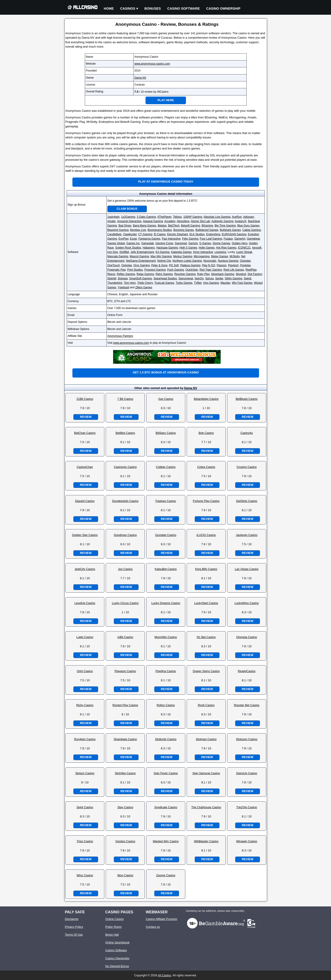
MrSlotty (235, 256)
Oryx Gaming (142, 265)
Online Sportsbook (117, 942)
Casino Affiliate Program (161, 919)
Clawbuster (130, 234)
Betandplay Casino (206, 399)
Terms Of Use (74, 935)
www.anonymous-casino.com (152, 64)
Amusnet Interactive (129, 221)
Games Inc (133, 243)
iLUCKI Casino (206, 535)
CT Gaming (145, 234)
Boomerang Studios (160, 230)
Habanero (149, 248)
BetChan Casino (85, 433)
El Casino (160, 234)
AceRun (237, 217)
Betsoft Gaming (191, 226)
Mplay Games (220, 256)
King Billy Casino (206, 569)
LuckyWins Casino (247, 603)
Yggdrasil (123, 287)
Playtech (233, 265)
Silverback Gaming (223, 274)
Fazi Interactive (171, 239)
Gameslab (148, 243)
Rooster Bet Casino (247, 705)
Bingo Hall (112, 935)
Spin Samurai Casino (206, 773)
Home (109, 9)
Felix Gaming (190, 239)
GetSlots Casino (247, 501)
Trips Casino (85, 841)
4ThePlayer (164, 217)
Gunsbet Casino (166, 535)
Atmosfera (183, 221)
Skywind (241, 274)
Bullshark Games (230, 230)
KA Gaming (163, 252)
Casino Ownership (223, 9)
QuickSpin (192, 270)
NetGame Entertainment (141, 261)
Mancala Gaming (118, 256)
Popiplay (245, 265)
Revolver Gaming (185, 274)
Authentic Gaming (222, 221)
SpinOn (199, 278)
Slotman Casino (206, 739)
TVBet (198, 283)
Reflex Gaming (126, 274)
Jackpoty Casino (247, 535)
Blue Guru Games (248, 226)
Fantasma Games (149, 239)
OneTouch (114, 265)
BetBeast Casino (247, 399)
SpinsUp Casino (247, 773)
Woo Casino (125, 875)
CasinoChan (85, 467)
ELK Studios (197, 234)
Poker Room (113, 927)
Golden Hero (240, 243)
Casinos (128, 9)
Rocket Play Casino (125, 705)
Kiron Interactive (203, 252)
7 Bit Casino (125, 399)
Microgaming (202, 256)
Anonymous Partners (120, 336)
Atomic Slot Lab (200, 221)
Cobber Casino (166, 467)
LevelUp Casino (85, 603)
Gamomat (181, 243)
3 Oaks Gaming (146, 217)
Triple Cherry (145, 283)
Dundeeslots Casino (125, 501)
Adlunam (249, 217)
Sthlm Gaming (234, 278)
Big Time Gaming (225, 226)
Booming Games (184, 230)
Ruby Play (203, 274)
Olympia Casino (247, 637)
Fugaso (228, 239)
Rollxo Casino (166, 705)
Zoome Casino (166, 875)
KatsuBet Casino (166, 569)
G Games (205, 243)
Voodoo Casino (125, 841)
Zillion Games (144, 287)
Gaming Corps (164, 243)
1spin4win (113, 217)
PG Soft (174, 265)
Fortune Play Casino (206, 501)
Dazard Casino (85, 501)
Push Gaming (175, 270)
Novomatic (210, 261)
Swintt (247, 278)
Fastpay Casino (166, 501)
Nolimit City (164, 261)
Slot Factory (255, 274)
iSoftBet (124, 252)
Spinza (210, 278)
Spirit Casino (85, 807)
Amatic (112, 221)
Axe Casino (166, 399)
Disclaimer (72, 919)
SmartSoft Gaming (141, 278)
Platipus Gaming (190, 265)
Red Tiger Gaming (211, 270)
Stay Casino (125, 807)
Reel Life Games (234, 270)
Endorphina (213, 234)
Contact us (153, 927)
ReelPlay (251, 270)
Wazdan (225, 283)
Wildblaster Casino (206, 841)
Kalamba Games (181, 252)
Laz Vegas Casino (247, 569)
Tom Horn (130, 283)
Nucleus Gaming (228, 261)
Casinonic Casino (125, 467)
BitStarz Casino (166, 433)
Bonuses (153, 9)
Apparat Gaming (153, 221)
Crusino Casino (247, 467)
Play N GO (209, 265)
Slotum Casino (85, 773)
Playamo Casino (125, 671)
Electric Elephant (177, 234)
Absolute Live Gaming (217, 217)
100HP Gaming (193, 217)
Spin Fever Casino (166, 773)
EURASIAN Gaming (234, 234)
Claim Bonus (127, 209)
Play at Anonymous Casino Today (166, 182)
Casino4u (247, 433)
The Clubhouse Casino (206, 807)
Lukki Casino (85, 637)
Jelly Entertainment (142, 252)
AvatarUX (241, 221)
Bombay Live (138, 230)
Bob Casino (206, 433)
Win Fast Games (242, 283)
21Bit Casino (85, 399)
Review (86, 417)
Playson (222, 265)
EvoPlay (123, 239)
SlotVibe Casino (125, 773)
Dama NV (140, 78)
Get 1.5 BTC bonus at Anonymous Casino (166, 372)
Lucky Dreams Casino (166, 603)
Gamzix (193, 243)
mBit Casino (125, 637)
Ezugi (133, 239)
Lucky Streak (244, 252)
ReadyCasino (247, 671)
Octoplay (245, 261)
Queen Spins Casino (206, 671)
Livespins (220, 252)
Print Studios (135, 270)
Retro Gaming (164, 274)
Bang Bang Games (144, 226)
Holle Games (207, 248)
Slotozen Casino (247, 739)
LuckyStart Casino (206, 603)
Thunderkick (115, 283)
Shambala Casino (125, 739)
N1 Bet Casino (206, 637)
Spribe (219, 278)
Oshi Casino (85, 671)
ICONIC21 (244, 248)
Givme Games (221, 243)
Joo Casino (125, 569)
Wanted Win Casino (166, 841)
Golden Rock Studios (128, 248)
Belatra (162, 226)
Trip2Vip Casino (247, 807)
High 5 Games (188, 248)
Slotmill (112, 278)
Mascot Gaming (139, 256)
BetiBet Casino (125, 433)
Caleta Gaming (251, 230)
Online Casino (114, 919)
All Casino (164, 975)
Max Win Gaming (161, 256)
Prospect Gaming (155, 270)
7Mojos (177, 217)
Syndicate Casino (166, 807)
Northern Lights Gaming (187, 261)
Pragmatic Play (117, 270)
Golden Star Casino (85, 535)
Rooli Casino (206, 705)
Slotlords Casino (166, 739)
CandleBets (114, 234)
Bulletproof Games (207, 230)
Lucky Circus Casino (125, 603)
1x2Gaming (128, 217)
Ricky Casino (85, 705)
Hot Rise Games (226, 248)
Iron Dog (113, 252)
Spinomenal (186, 278)
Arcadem (170, 221)
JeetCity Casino (85, 569)
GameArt (240, 239)
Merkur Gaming (183, 256)
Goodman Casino (125, 535)
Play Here (166, 100)
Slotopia (123, 278)
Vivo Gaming (211, 283)
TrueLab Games (164, 283)
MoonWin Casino (166, 637)
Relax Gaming (145, 274)
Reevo (111, 274)
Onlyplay (127, 265)
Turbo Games (184, 283)
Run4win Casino (85, 739)
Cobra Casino (206, 467)
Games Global (116, 243)
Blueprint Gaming (118, 230)
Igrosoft (257, 248)
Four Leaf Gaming (211, 239)
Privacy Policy (74, 927)
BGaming (207, 226)
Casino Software (184, 9)
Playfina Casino (166, 671)
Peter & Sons (159, 265)
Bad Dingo (125, 226)
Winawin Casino (247, 841)
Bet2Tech (174, 226)
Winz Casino (85, 875)
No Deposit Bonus (117, 966)
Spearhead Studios (165, 278)
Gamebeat (253, 239)
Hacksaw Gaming (167, 248)
